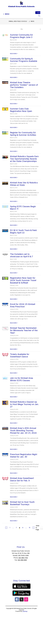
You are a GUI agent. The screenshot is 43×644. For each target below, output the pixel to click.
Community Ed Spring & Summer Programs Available (24, 60)
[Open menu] (6, 14)
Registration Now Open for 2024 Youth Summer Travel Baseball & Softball (23, 280)
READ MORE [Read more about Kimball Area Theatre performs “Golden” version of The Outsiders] (14, 104)
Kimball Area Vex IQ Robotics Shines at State (24, 184)
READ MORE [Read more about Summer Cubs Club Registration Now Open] (14, 127)
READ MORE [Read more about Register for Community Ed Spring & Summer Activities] (14, 151)
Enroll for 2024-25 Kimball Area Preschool (23, 305)
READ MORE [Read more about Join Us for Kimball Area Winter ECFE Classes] (14, 397)
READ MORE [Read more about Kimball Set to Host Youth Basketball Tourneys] (14, 521)
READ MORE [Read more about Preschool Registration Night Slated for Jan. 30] (14, 473)
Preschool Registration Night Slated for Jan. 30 (24, 456)
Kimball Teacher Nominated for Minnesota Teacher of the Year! (24, 330)
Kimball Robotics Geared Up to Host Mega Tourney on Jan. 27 (24, 404)
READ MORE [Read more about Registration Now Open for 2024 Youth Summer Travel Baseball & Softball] (14, 299)
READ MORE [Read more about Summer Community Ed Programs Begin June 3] (14, 54)
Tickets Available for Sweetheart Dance (20, 355)
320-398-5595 (22, 560)
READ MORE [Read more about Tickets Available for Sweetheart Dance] (14, 373)
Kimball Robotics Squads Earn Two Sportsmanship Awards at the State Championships (24, 159)
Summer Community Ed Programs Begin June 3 (21, 36)
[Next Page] (34, 528)
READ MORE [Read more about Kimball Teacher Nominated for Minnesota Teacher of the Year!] (14, 349)
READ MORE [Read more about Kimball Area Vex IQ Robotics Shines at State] (14, 201)
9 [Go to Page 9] (23, 528)
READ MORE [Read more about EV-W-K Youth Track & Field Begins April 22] (14, 249)
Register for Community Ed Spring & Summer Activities (23, 134)
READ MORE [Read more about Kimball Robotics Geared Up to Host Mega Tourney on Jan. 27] (14, 423)
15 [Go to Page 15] (30, 528)
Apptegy (25, 611)
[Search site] (39, 16)
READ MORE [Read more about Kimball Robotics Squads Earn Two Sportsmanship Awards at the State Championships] (14, 178)
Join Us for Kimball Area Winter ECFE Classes (21, 379)
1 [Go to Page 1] (10, 528)
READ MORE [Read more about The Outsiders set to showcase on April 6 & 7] (14, 273)
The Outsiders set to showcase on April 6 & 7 (21, 255)
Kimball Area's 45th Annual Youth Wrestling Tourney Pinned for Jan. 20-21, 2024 (23, 431)
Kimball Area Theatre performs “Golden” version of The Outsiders (24, 85)
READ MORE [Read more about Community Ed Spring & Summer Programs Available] (14, 77)
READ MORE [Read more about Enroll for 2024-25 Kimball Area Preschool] (14, 323)
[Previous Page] (6, 528)
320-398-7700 (23, 558)
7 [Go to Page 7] (16, 528)
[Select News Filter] (30, 29)
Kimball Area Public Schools (18, 21)
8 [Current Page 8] (20, 528)
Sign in (39, 13)
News (33, 21)
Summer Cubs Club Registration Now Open (21, 110)
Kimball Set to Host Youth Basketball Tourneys (22, 503)
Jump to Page (37, 528)
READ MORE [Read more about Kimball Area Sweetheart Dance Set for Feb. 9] (14, 497)
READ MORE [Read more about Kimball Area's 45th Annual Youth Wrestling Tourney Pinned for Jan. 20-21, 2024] (14, 449)
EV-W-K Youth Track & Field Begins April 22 (23, 231)
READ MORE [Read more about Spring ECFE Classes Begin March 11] (14, 225)
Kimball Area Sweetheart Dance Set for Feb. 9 (22, 479)
